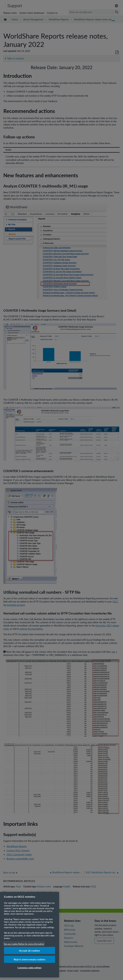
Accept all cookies (29, 950)
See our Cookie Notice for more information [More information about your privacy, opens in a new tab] (24, 944)
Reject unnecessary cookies (30, 959)
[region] (30, 935)
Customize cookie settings (29, 968)
